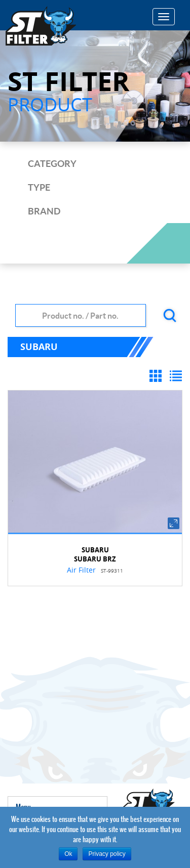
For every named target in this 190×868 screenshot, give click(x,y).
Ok (68, 854)
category (52, 164)
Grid (157, 377)
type (39, 187)
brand (44, 211)
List (177, 377)
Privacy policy (107, 854)
